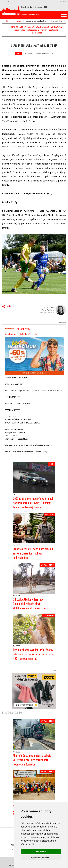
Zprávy (9, 21)
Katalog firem (11, 334)
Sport (19, 21)
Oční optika (32, 334)
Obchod (22, 334)
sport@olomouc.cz (47, 313)
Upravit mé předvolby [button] (41, 858)
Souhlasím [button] (41, 852)
